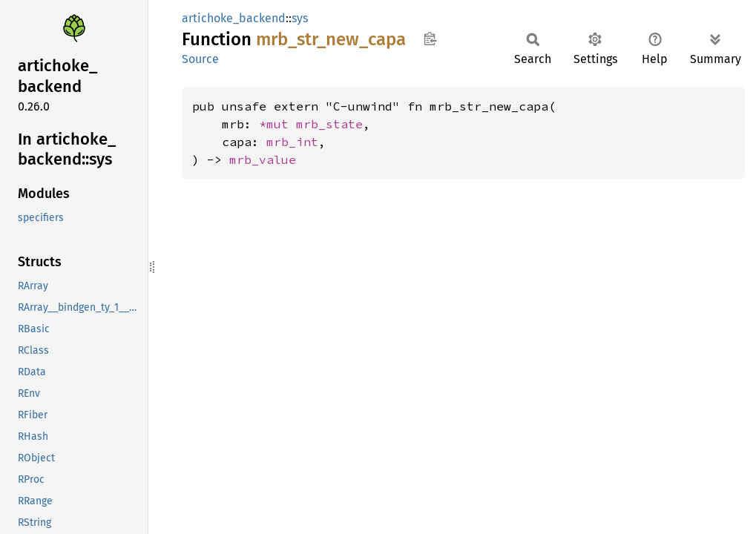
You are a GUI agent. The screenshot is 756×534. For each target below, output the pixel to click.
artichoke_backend (234, 18)
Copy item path (430, 39)
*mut (277, 124)
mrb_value (263, 159)
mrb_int (292, 142)
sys (300, 18)
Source (200, 59)
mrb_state (329, 124)
